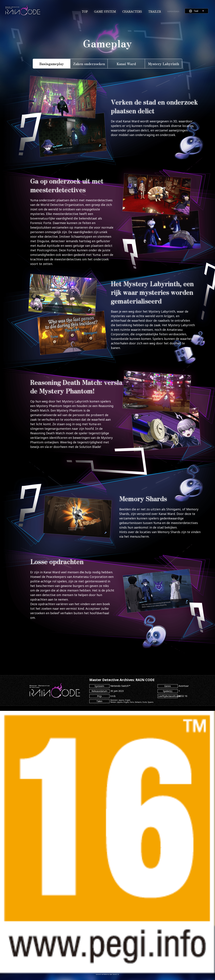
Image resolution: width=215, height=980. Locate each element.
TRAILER (155, 12)
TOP (85, 12)
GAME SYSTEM (105, 12)
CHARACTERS (132, 12)
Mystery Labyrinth (164, 64)
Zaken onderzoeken (89, 64)
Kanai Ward (126, 64)
